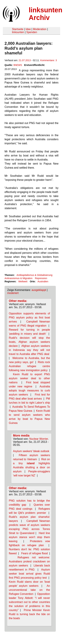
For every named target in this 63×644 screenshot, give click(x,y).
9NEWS (18, 65)
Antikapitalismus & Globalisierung (34, 275)
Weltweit (23, 281)
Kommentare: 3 (49, 60)
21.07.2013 (25, 60)
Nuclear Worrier (39, 439)
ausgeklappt (39, 290)
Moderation (40, 29)
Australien (43, 281)
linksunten (18, 32)
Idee (28, 29)
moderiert (13, 293)
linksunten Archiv (46, 14)
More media (21, 436)
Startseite (18, 29)
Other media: (18, 301)
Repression (41, 278)
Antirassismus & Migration (18, 278)
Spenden (32, 32)
